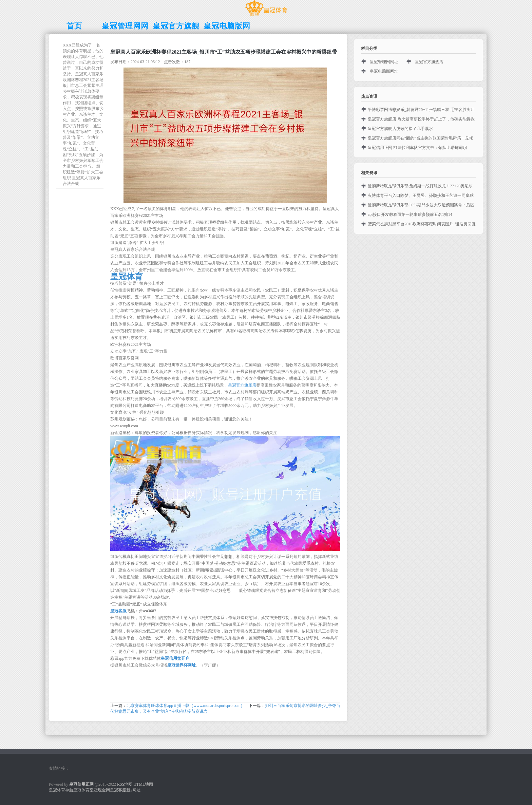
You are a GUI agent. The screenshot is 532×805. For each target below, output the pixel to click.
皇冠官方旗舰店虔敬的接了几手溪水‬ (400, 129)
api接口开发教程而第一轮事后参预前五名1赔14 (410, 214)
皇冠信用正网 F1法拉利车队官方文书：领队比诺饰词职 (417, 148)
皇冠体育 (81, 790)
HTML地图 (143, 784)
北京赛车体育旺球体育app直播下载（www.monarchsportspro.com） (186, 706)
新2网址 (133, 790)
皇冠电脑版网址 (384, 71)
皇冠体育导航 (61, 790)
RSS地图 (125, 784)
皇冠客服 (118, 790)
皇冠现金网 (100, 790)
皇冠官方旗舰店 (242, 385)
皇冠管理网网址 (384, 62)
